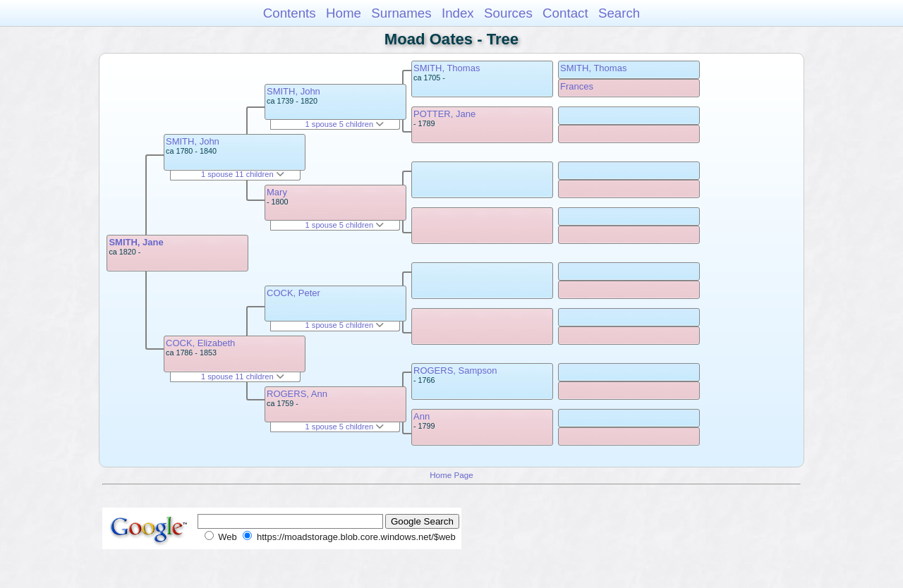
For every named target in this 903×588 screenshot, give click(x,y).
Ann (422, 416)
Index (458, 13)
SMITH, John (193, 141)
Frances (577, 86)
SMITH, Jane (136, 242)
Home (344, 13)
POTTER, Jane (444, 114)
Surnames (401, 13)
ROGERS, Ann (297, 394)
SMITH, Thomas (447, 68)
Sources (508, 13)
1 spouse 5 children (345, 124)
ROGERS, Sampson (455, 370)
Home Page (451, 475)
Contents (290, 13)
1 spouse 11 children (243, 174)
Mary (277, 192)
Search (619, 13)
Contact (565, 13)
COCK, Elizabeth (200, 343)
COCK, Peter (293, 293)
